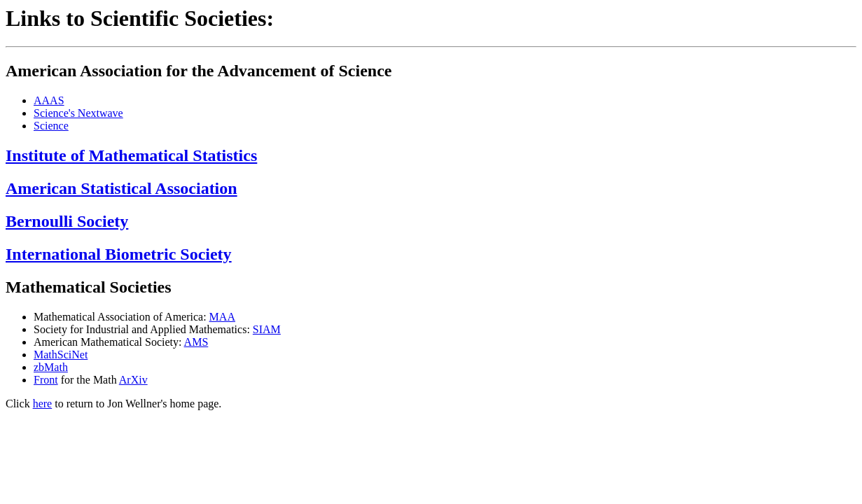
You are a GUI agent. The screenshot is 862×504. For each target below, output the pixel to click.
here (43, 404)
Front (46, 380)
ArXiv (133, 380)
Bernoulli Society (67, 221)
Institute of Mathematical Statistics (131, 155)
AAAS (49, 100)
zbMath (51, 367)
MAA (222, 317)
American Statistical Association (121, 188)
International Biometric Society (119, 254)
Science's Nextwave (78, 113)
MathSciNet (61, 355)
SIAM (267, 329)
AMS (196, 342)
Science (51, 126)
